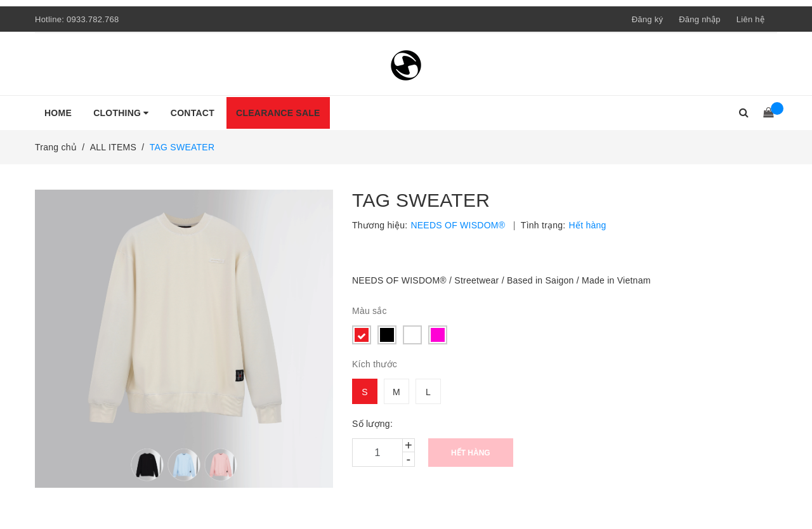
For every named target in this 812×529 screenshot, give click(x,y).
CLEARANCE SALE (278, 113)
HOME (58, 113)
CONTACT (193, 113)
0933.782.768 (93, 19)
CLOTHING (121, 113)
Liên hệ (750, 19)
